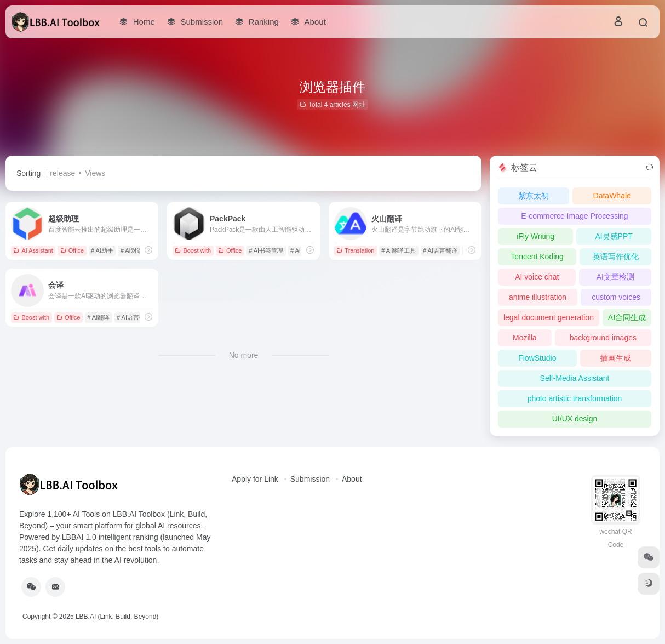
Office (72, 250)
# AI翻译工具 (399, 250)
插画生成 (616, 358)
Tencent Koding (537, 257)
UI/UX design (575, 419)
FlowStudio (537, 358)
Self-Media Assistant (575, 378)
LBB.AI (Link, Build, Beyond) (117, 617)
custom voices (616, 297)
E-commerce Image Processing (574, 216)
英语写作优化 (616, 257)
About (352, 479)
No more (244, 355)
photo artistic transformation (575, 398)
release (62, 173)
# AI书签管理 (266, 250)
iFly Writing (535, 236)
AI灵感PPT (614, 236)
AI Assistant (33, 250)
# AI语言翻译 (440, 250)
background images (603, 338)
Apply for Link (255, 479)
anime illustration (538, 297)
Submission (310, 479)
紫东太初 (534, 196)
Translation (355, 250)
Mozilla (525, 338)
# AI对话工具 (138, 250)
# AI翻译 (98, 317)
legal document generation (549, 317)
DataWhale (612, 196)
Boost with (193, 250)
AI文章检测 (615, 277)
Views (95, 173)
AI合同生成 (627, 317)
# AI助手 (102, 250)
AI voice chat (537, 277)
